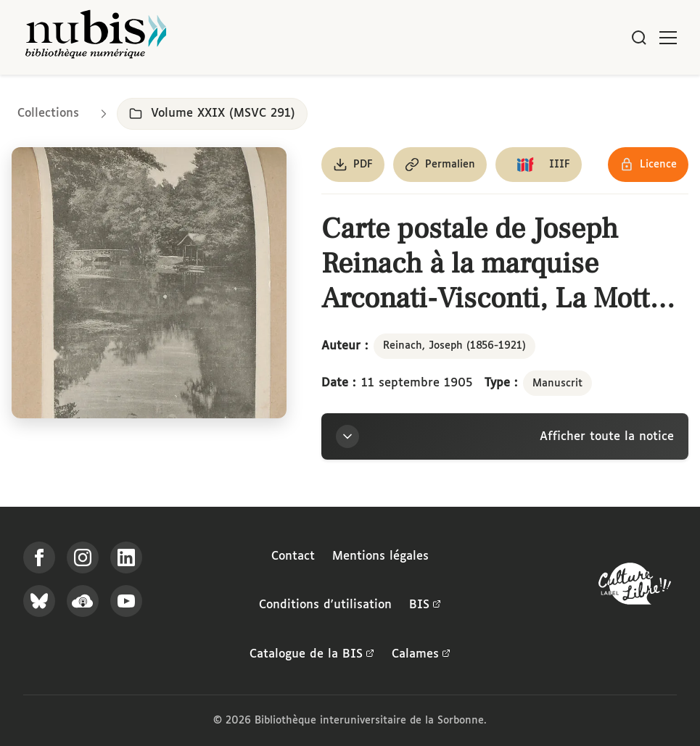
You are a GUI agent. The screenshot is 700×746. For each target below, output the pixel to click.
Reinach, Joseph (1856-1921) (454, 346)
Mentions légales (380, 556)
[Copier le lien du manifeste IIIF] (539, 165)
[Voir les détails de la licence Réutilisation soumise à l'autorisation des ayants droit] (648, 165)
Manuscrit (557, 384)
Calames (421, 655)
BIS (425, 605)
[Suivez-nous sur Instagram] (83, 558)
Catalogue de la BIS (312, 655)
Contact (293, 556)
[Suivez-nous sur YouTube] (126, 601)
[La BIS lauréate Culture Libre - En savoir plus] (635, 587)
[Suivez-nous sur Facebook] (39, 558)
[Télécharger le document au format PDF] (353, 165)
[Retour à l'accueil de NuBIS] (96, 37)
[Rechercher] (639, 38)
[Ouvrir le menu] (668, 38)
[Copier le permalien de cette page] (440, 165)
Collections (48, 113)
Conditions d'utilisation (325, 605)
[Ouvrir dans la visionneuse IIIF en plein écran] (149, 283)
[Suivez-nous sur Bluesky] (39, 601)
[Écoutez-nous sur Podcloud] (83, 601)
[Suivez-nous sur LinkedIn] (126, 558)
